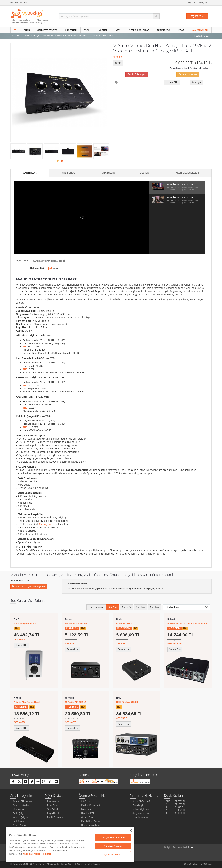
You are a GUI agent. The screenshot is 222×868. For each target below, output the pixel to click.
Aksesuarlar (18, 809)
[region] (70, 845)
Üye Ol (192, 3)
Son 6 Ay (127, 607)
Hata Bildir (108, 173)
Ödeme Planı (87, 817)
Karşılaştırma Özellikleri (49, 261)
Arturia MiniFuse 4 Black (27, 702)
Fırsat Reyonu (54, 805)
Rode (119, 619)
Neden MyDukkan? (141, 801)
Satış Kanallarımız (141, 813)
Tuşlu (88, 30)
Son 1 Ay (155, 607)
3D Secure (86, 801)
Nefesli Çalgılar (139, 30)
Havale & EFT (88, 813)
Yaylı (119, 30)
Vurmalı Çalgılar (20, 817)
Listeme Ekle (172, 82)
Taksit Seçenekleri (187, 173)
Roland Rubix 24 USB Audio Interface (187, 623)
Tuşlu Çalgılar (19, 813)
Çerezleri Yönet (113, 855)
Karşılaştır (196, 82)
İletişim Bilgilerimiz (141, 809)
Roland (171, 619)
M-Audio (117, 57)
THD (25, 347)
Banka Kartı (87, 809)
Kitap (181, 30)
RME (16, 619)
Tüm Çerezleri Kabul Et (113, 838)
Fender (69, 619)
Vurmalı (103, 30)
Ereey (191, 847)
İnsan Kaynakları (140, 817)
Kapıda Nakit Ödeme (91, 821)
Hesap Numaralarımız (91, 825)
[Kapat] (131, 830)
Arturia (18, 698)
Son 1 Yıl (113, 607)
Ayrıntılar (30, 173)
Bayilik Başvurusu (55, 817)
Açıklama (22, 261)
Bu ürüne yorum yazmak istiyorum (29, 586)
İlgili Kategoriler (203, 36)
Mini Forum (69, 173)
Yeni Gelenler (53, 809)
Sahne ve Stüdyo (48, 30)
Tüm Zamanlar (96, 607)
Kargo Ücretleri (54, 813)
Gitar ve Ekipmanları (22, 801)
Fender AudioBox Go (76, 623)
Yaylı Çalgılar (19, 821)
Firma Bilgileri (139, 805)
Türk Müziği (164, 30)
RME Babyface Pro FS (26, 623)
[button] (58, 161)
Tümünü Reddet (113, 846)
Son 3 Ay (141, 607)
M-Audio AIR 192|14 (76, 702)
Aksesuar (71, 30)
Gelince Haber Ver (188, 74)
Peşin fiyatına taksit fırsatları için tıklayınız (191, 68)
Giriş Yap (204, 3)
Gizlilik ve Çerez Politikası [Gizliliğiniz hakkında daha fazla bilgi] (37, 854)
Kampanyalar (200, 30)
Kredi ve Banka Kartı (91, 805)
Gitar (27, 30)
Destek (145, 173)
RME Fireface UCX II (127, 702)
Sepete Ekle (21, 645)
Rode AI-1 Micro (125, 623)
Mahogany (45, 524)
